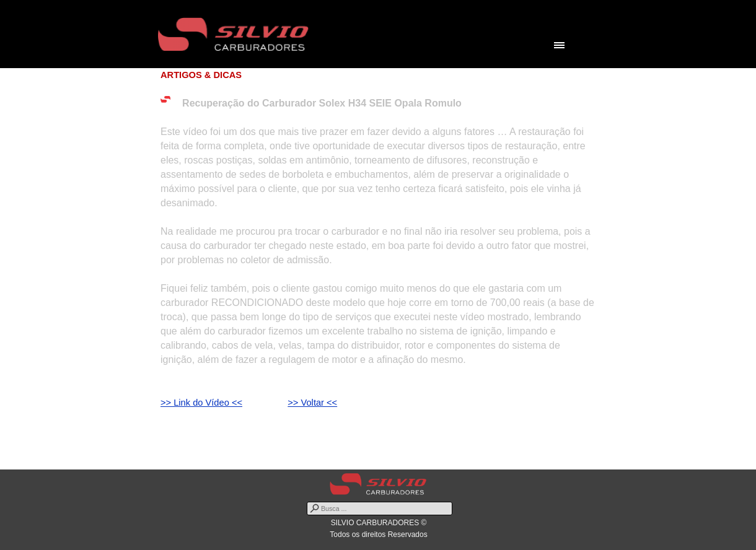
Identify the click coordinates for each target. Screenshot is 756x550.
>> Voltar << (312, 403)
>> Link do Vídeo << (201, 403)
